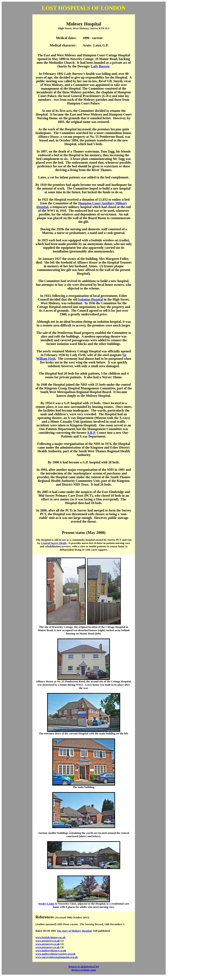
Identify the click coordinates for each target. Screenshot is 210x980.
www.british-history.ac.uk (51, 937)
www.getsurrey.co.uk (48, 941)
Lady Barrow (100, 66)
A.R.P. (91, 433)
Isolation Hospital (91, 299)
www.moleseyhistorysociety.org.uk (55, 954)
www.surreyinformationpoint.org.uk (57, 957)
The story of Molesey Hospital (74, 931)
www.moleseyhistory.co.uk (51, 950)
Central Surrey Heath (54, 543)
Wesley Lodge (46, 904)
